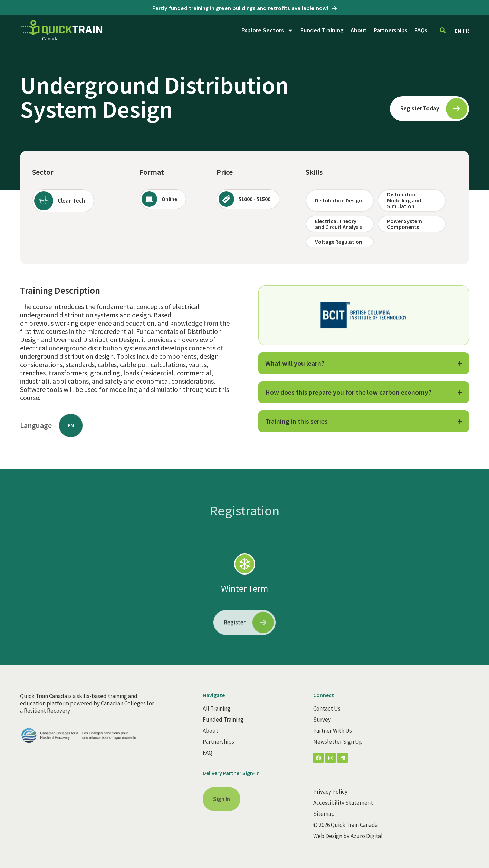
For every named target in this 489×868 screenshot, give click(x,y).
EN (458, 31)
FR (466, 31)
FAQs (421, 30)
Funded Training (322, 30)
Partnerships (391, 30)
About (359, 30)
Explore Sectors (267, 30)
